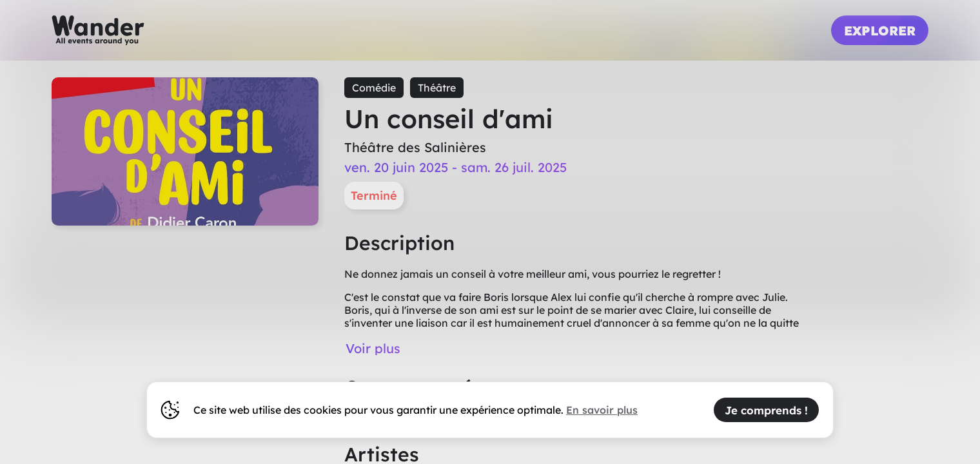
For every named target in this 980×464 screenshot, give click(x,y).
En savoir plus (602, 410)
